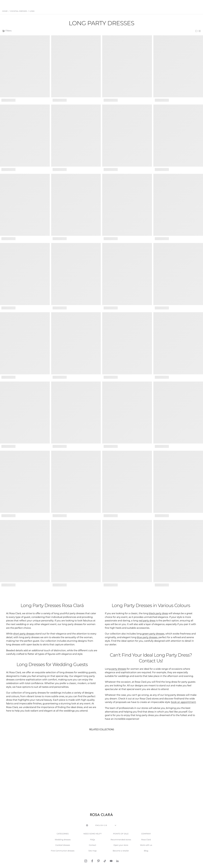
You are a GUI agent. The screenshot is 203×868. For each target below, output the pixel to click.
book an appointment (133, 696)
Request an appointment (187, 4)
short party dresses (21, 637)
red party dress (189, 624)
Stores (152, 4)
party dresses (116, 663)
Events (142, 4)
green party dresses (144, 637)
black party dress (149, 620)
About (161, 4)
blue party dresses (125, 641)
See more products (101, 595)
